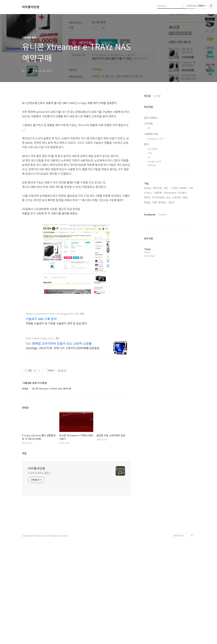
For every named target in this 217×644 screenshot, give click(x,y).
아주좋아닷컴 (31, 7)
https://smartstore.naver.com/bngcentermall (52, 409)
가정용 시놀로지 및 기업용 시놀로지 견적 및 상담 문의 (56, 418)
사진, (191, 188)
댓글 (24, 548)
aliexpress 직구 (155, 139)
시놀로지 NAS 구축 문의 (41, 414)
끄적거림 (149, 123)
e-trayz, (148, 193)
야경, (155, 202)
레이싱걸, (157, 188)
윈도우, (172, 202)
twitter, (148, 188)
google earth (155, 161)
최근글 (147, 96)
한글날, (147, 202)
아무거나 (152, 165)
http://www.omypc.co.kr (40, 433)
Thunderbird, (170, 193)
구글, (166, 188)
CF (149, 157)
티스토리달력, (159, 197)
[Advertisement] (76, 121)
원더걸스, (163, 202)
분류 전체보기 (151, 118)
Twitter (163, 214)
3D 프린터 (153, 149)
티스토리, (183, 193)
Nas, (169, 197)
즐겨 (146, 144)
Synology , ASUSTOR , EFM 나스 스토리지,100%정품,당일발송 (63, 443)
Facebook (150, 214)
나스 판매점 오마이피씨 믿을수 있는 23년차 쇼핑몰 (59, 438)
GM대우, (184, 188)
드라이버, (177, 197)
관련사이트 (179, 631)
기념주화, (158, 193)
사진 (150, 153)
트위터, (175, 188)
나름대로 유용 (151, 134)
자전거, (147, 197)
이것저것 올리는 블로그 (39, 568)
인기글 (157, 96)
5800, (185, 197)
